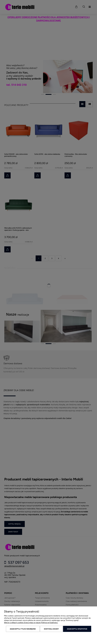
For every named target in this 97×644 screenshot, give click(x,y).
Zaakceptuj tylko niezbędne (23, 629)
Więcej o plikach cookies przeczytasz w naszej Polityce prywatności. (31, 623)
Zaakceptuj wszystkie (77, 629)
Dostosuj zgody (51, 629)
